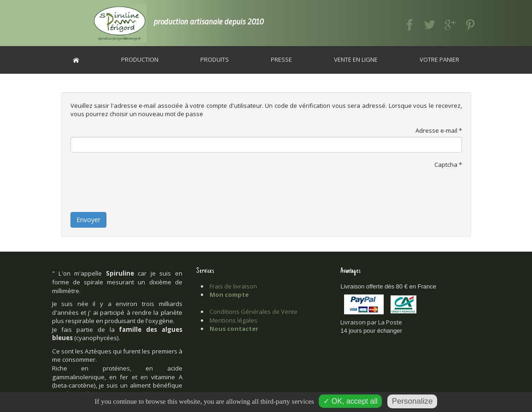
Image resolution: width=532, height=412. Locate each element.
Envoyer (88, 220)
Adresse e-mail (439, 130)
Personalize (412, 401)
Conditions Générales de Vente (254, 312)
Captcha (448, 165)
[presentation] (140, 189)
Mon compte (229, 294)
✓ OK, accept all (350, 401)
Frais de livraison (233, 286)
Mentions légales (234, 320)
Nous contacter (234, 329)
